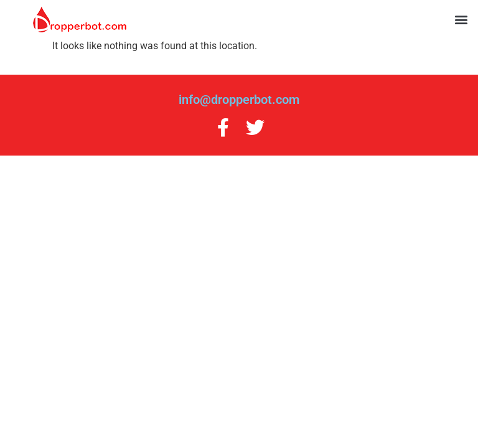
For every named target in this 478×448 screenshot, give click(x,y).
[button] (462, 20)
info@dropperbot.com (239, 100)
